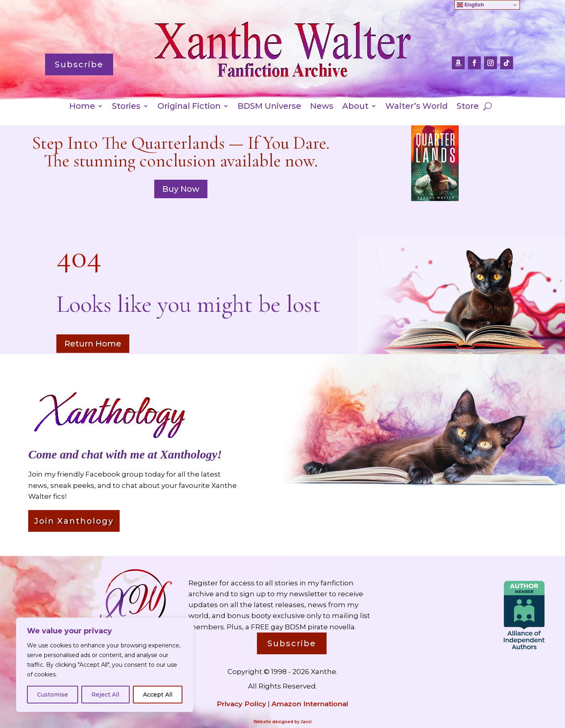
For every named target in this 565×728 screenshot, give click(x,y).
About (355, 107)
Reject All (105, 695)
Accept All (158, 695)
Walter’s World (417, 107)
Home (82, 107)
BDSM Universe (269, 107)
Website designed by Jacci (282, 722)
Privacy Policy (241, 704)
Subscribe (79, 64)
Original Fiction (189, 107)
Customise (53, 695)
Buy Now (181, 189)
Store (468, 107)
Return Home (93, 344)
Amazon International (310, 704)
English (470, 5)
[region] (105, 665)
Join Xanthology (74, 521)
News (322, 107)
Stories (126, 107)
